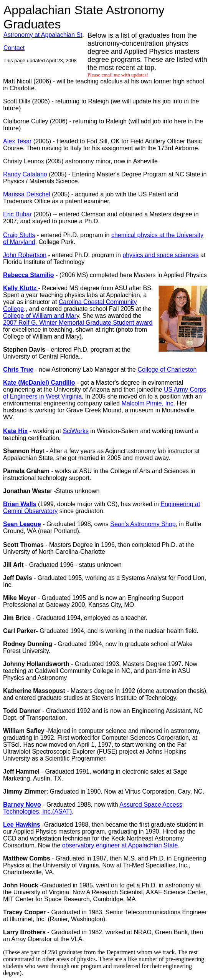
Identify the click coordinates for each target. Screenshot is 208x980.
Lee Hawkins (22, 825)
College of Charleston (167, 370)
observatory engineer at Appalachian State (120, 845)
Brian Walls (20, 504)
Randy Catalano (25, 174)
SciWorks (76, 431)
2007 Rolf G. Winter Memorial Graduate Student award (78, 323)
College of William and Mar (40, 316)
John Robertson (25, 255)
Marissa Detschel (27, 194)
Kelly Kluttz (21, 288)
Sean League (22, 524)
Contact (14, 48)
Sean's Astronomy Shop (143, 524)
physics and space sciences (160, 255)
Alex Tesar (17, 141)
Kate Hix (15, 431)
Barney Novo (22, 805)
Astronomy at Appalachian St (43, 35)
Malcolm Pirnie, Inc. (149, 403)
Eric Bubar (17, 214)
